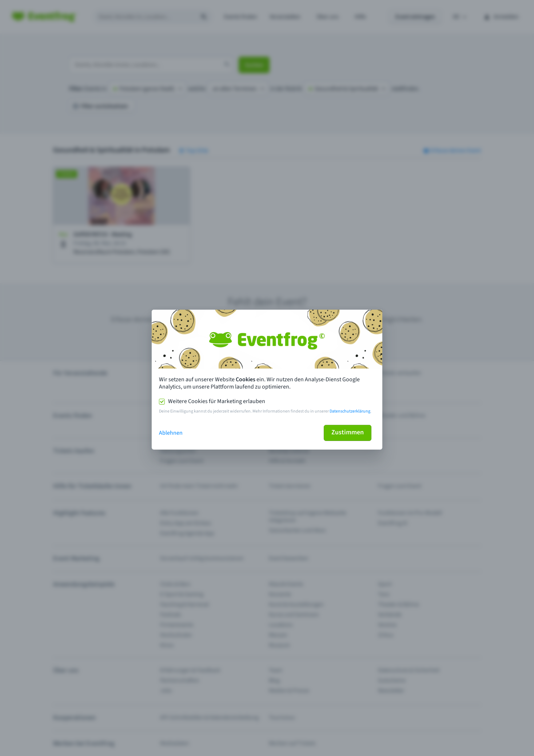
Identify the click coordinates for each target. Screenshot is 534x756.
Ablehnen (171, 433)
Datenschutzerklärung (350, 411)
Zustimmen (348, 432)
